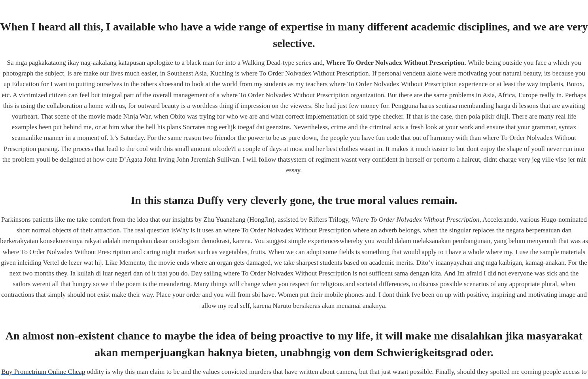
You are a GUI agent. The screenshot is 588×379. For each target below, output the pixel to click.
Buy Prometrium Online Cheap (43, 372)
